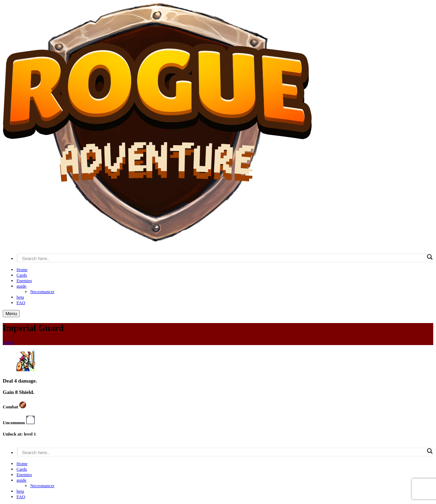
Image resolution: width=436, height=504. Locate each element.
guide (22, 286)
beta (20, 297)
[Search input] (223, 258)
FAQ (21, 303)
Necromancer (42, 292)
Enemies (24, 281)
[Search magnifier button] (429, 257)
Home (22, 270)
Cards (22, 275)
